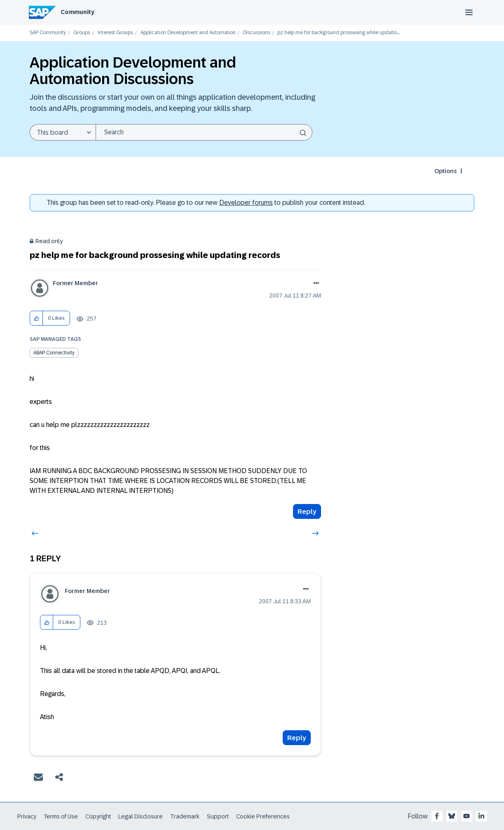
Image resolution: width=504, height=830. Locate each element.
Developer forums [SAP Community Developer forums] (246, 203)
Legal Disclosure (141, 816)
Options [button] (445, 171)
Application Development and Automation (188, 33)
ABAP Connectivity (54, 353)
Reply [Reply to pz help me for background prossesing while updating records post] (307, 512)
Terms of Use (61, 816)
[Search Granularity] (63, 132)
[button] (36, 318)
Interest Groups (115, 33)
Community (77, 12)
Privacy (27, 816)
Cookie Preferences (263, 816)
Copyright (98, 816)
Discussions (257, 33)
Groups (82, 33)
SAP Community (48, 33)
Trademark (185, 816)
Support (218, 816)
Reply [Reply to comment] (297, 738)
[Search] (204, 132)
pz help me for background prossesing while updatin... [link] (339, 33)
